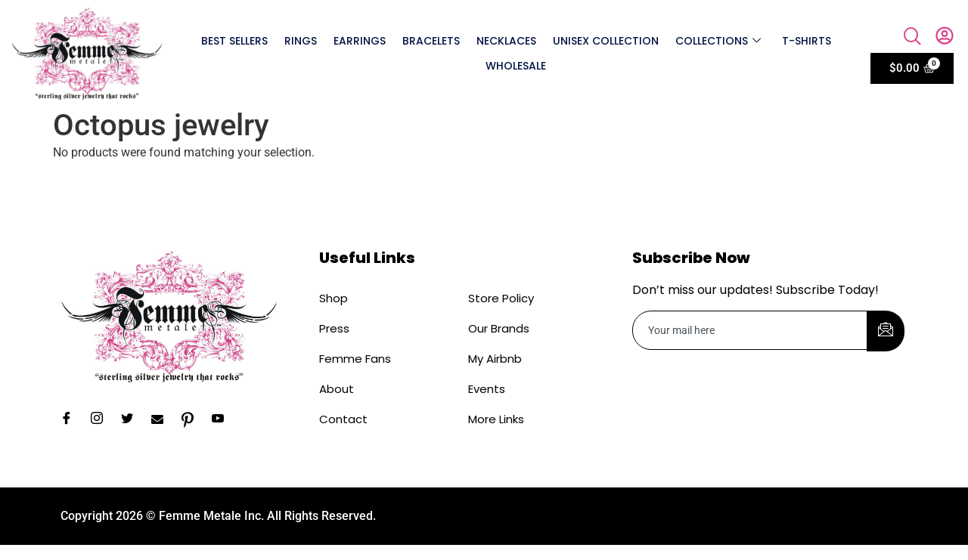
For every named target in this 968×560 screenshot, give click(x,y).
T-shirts (807, 41)
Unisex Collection (606, 41)
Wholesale (516, 66)
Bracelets (431, 41)
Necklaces (506, 41)
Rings (301, 41)
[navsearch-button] (913, 38)
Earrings (360, 41)
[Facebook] (72, 420)
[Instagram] (102, 420)
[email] (750, 330)
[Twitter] (132, 420)
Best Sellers (234, 41)
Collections (718, 41)
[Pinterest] (193, 420)
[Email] (163, 420)
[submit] (886, 331)
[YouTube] (223, 420)
